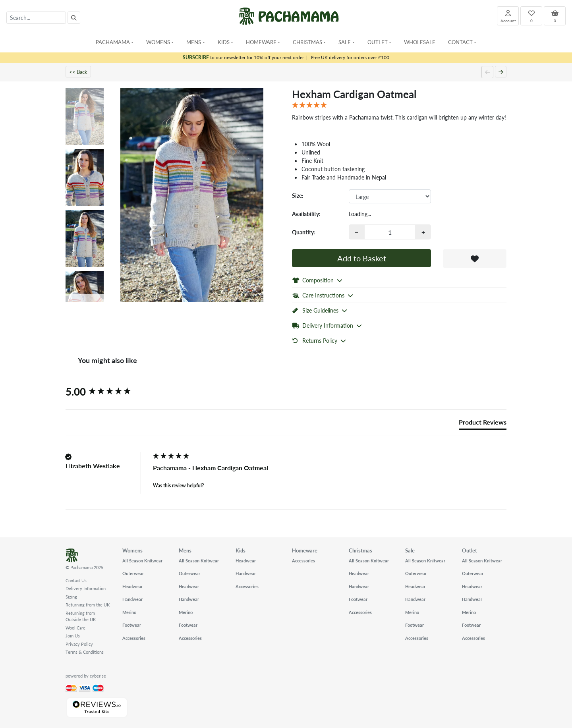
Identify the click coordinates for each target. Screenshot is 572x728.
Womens (132, 550)
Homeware (305, 550)
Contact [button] (460, 42)
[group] (107, 392)
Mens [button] (194, 42)
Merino (129, 612)
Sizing (71, 597)
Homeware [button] (261, 42)
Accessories (134, 638)
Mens (185, 550)
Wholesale (420, 42)
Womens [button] (158, 42)
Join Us (73, 636)
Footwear (132, 625)
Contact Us (76, 580)
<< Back (78, 72)
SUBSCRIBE (196, 57)
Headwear (132, 586)
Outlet (470, 550)
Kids (241, 550)
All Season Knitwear (142, 561)
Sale (410, 550)
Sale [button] (345, 42)
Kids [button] (224, 42)
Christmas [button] (307, 42)
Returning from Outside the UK (81, 616)
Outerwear (133, 573)
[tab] (483, 424)
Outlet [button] (378, 42)
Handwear (132, 599)
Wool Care (75, 628)
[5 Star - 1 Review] (399, 105)
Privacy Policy (79, 644)
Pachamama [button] (113, 42)
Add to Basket (362, 258)
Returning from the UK (88, 605)
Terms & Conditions (85, 652)
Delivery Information (86, 588)
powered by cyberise (86, 676)
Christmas (360, 550)
